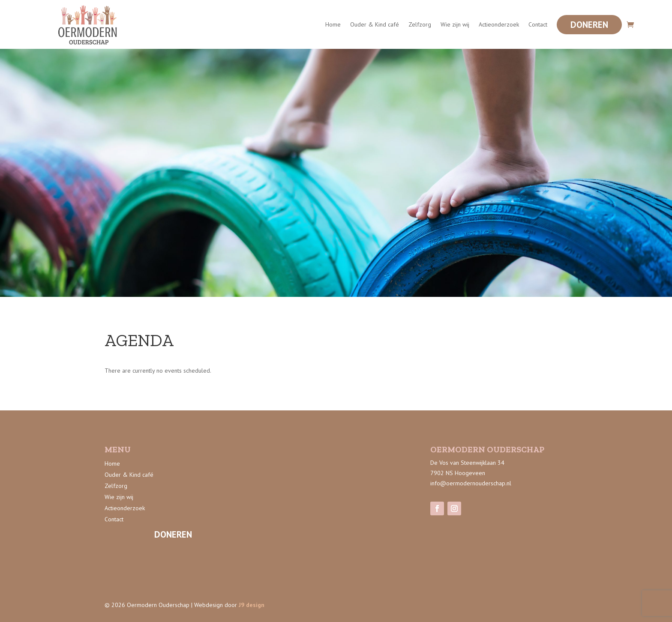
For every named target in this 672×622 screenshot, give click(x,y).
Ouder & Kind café (375, 24)
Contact (538, 24)
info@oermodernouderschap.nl (471, 483)
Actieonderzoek (499, 24)
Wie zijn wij (455, 24)
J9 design (252, 605)
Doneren (589, 25)
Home (333, 24)
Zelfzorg (420, 24)
